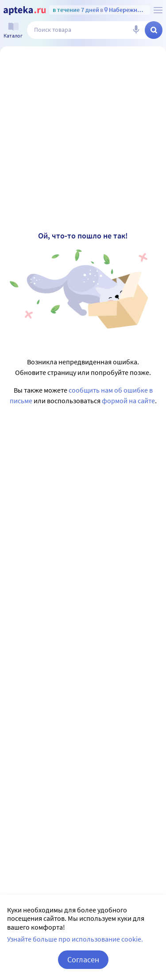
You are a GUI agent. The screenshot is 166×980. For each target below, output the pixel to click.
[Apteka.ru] (25, 11)
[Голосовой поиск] (136, 30)
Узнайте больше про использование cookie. (75, 939)
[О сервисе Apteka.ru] (158, 10)
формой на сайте (128, 401)
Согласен (83, 959)
